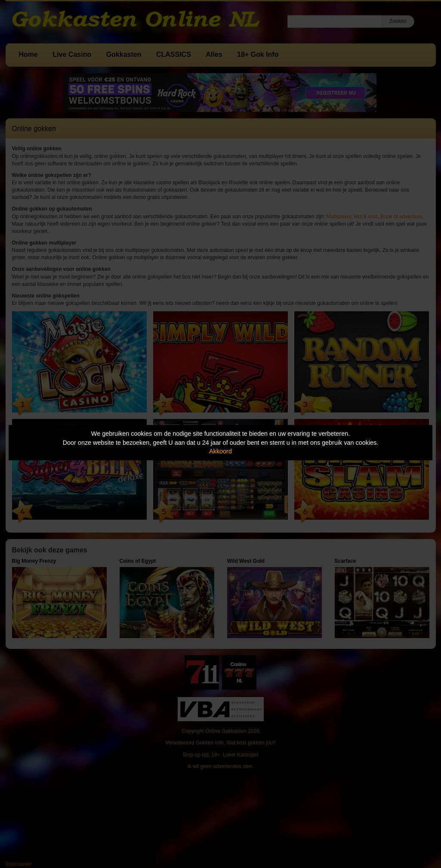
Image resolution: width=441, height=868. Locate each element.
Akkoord (220, 451)
